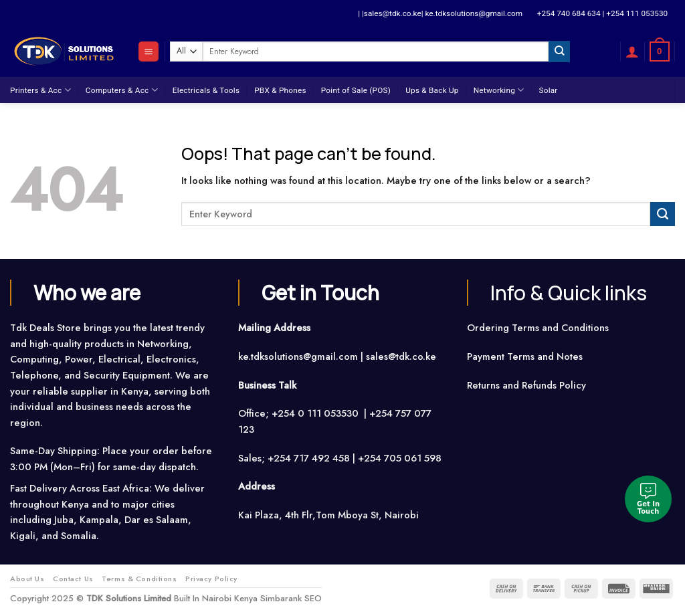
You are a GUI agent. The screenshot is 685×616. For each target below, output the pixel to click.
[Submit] (559, 51)
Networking (499, 90)
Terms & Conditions (139, 579)
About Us (27, 579)
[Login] (632, 52)
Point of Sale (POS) (356, 90)
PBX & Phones (280, 90)
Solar (548, 90)
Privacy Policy (211, 579)
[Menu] (148, 52)
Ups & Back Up (432, 90)
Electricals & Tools (206, 90)
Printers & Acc (40, 90)
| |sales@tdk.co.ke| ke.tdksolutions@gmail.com (440, 13)
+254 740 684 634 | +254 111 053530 (602, 13)
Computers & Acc (122, 90)
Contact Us (73, 579)
